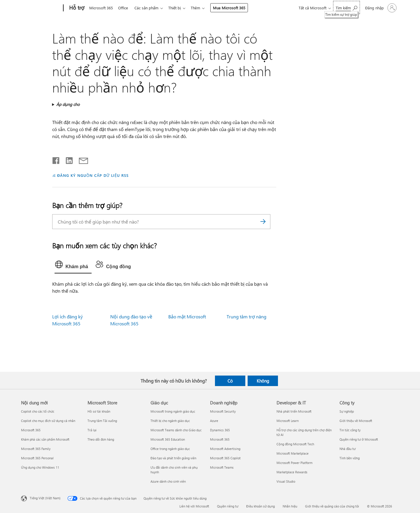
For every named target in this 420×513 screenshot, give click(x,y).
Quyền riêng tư (228, 506)
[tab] (73, 266)
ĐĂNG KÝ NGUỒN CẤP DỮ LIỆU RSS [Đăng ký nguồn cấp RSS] (93, 175)
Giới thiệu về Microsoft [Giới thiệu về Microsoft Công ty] (356, 421)
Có (230, 381)
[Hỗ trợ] (76, 8)
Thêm (200, 8)
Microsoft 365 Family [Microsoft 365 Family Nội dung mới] (36, 449)
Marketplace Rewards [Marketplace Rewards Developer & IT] (292, 472)
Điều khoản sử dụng (260, 506)
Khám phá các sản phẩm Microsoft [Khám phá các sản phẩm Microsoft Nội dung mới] (45, 439)
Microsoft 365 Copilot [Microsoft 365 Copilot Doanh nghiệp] (225, 458)
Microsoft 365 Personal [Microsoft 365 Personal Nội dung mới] (37, 458)
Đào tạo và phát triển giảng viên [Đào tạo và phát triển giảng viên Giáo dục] (173, 458)
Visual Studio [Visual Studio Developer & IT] (286, 481)
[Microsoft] (41, 8)
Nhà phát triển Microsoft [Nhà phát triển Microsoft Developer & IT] (294, 411)
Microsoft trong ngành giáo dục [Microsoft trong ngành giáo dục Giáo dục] (173, 411)
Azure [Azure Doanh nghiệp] (214, 421)
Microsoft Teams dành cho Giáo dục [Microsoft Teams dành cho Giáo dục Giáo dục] (176, 430)
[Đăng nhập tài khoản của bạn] (380, 8)
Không (263, 381)
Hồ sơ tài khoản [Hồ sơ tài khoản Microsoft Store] (99, 411)
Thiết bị (178, 8)
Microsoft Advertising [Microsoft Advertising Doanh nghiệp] (225, 449)
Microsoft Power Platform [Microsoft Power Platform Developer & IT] (294, 463)
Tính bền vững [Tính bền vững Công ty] (350, 458)
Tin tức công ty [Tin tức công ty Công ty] (350, 430)
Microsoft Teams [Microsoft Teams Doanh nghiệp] (222, 467)
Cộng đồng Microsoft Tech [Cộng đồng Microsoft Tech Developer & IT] (295, 444)
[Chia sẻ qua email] (81, 159)
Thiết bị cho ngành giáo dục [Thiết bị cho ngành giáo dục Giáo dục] (170, 421)
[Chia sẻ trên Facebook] (56, 159)
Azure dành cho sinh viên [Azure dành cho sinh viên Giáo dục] (168, 481)
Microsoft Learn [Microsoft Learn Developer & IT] (288, 421)
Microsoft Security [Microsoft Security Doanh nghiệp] (223, 411)
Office (124, 8)
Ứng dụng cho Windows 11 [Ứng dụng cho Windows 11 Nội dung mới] (40, 467)
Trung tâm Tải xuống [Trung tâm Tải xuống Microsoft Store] (102, 421)
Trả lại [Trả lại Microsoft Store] (92, 430)
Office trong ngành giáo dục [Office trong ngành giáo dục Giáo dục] (170, 449)
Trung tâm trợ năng (246, 316)
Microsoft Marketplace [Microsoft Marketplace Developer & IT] (293, 453)
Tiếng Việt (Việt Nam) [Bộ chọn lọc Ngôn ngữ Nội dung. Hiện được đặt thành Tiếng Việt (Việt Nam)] (45, 498)
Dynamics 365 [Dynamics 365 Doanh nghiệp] (220, 430)
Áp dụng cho (68, 104)
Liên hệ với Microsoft (194, 506)
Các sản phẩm (149, 8)
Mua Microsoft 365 (234, 8)
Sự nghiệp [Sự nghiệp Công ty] (347, 411)
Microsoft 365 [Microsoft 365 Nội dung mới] (31, 430)
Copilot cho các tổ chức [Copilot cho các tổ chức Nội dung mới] (38, 411)
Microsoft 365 (101, 8)
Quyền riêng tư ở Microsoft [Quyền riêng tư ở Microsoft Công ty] (359, 439)
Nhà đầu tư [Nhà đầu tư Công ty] (348, 449)
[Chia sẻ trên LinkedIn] (67, 159)
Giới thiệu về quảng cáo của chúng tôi (332, 506)
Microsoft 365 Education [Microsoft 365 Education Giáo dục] (168, 439)
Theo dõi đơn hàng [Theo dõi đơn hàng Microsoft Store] (101, 439)
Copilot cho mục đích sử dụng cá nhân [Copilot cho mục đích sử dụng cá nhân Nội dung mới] (48, 421)
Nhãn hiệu (290, 506)
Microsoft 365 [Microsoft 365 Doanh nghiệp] (220, 439)
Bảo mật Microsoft (187, 316)
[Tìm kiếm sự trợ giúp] (346, 7)
